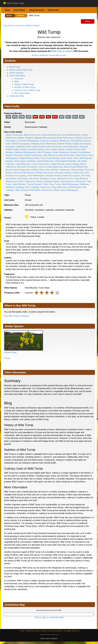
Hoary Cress (40, 158)
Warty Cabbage (32, 187)
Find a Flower (20, 10)
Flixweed (83, 147)
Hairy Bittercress (50, 155)
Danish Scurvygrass (21, 144)
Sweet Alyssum (67, 181)
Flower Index (53, 10)
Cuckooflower (77, 141)
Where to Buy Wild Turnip (21, 70)
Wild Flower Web (14, 3)
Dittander (35, 144)
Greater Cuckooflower (80, 152)
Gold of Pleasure (44, 152)
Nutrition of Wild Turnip (25, 87)
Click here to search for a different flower (21, 26)
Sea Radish (11, 179)
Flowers (20, 15)
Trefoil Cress (48, 184)
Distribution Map (17, 96)
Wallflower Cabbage (15, 187)
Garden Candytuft (28, 149)
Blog (16, 81)
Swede (56, 181)
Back (88, 21)
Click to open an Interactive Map (49, 617)
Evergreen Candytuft (15, 147)
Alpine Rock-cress (32, 135)
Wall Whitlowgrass (70, 184)
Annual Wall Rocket (71, 135)
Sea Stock (34, 179)
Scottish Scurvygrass (71, 176)
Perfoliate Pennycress (44, 173)
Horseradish (20, 161)
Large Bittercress (23, 164)
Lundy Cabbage (72, 164)
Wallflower (84, 184)
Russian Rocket (53, 176)
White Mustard (75, 187)
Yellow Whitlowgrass (69, 190)
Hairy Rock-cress (67, 155)
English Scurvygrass (82, 144)
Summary (19, 79)
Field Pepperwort (71, 147)
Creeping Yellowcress (60, 141)
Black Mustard (49, 138)
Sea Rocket (23, 179)
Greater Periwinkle (14, 155)
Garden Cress (44, 149)
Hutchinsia (31, 161)
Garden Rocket (73, 149)
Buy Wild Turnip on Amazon (17, 316)
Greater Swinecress (33, 155)
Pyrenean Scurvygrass (16, 176)
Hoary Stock (67, 158)
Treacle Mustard (34, 184)
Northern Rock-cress (41, 170)
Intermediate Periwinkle (65, 161)
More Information (22, 93)
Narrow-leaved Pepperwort (18, 170)
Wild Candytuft (22, 190)
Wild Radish (35, 190)
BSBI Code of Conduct (62, 51)
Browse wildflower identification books (49, 55)
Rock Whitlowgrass (36, 176)
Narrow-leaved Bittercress (76, 167)
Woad (56, 190)
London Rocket (57, 164)
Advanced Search (37, 10)
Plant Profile (15, 67)
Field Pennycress (54, 147)
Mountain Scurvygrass (28, 167)
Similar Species (16, 73)
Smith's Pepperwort (26, 181)
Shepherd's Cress (48, 179)
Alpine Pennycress (14, 135)
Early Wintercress (48, 144)
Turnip (58, 184)
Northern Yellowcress (61, 170)
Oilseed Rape (78, 170)
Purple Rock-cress (81, 173)
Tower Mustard (19, 184)
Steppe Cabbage (44, 181)
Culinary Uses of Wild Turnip (27, 90)
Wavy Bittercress (59, 187)
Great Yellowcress (61, 152)
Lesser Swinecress (40, 164)
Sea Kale (86, 176)
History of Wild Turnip (24, 84)
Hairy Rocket (81, 155)
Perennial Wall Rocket (23, 173)
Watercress (45, 187)
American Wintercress (51, 135)
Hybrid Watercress (45, 161)
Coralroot (44, 141)
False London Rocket (35, 147)
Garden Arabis (12, 149)
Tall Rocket (80, 181)
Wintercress (47, 190)
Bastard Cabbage (34, 138)
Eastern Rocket (64, 144)
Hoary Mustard (53, 158)
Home (7, 10)
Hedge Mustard (26, 158)
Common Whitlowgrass (29, 141)
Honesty (9, 161)
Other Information (17, 76)
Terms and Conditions (49, 639)
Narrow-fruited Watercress (51, 167)
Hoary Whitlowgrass (82, 158)
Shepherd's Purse (65, 179)
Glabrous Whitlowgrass (25, 152)
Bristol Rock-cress (65, 138)
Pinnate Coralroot (63, 173)
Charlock (78, 138)
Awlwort (21, 138)
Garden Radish (58, 149)
